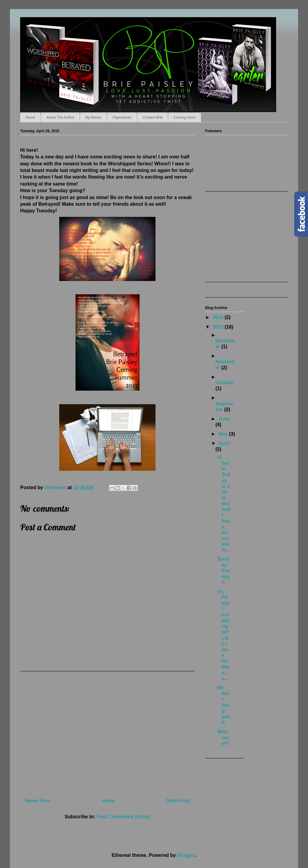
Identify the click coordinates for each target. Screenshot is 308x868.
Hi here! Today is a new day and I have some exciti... (224, 504)
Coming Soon (185, 117)
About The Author (60, 117)
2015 (219, 327)
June (224, 419)
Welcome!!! (223, 737)
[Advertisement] (107, 732)
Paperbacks (122, 117)
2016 (219, 317)
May (224, 434)
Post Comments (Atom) (123, 817)
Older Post (178, 801)
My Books (93, 117)
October (225, 383)
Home (30, 117)
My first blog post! (224, 705)
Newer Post (38, 801)
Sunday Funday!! (224, 571)
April (224, 443)
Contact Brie (152, 117)
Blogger (186, 855)
